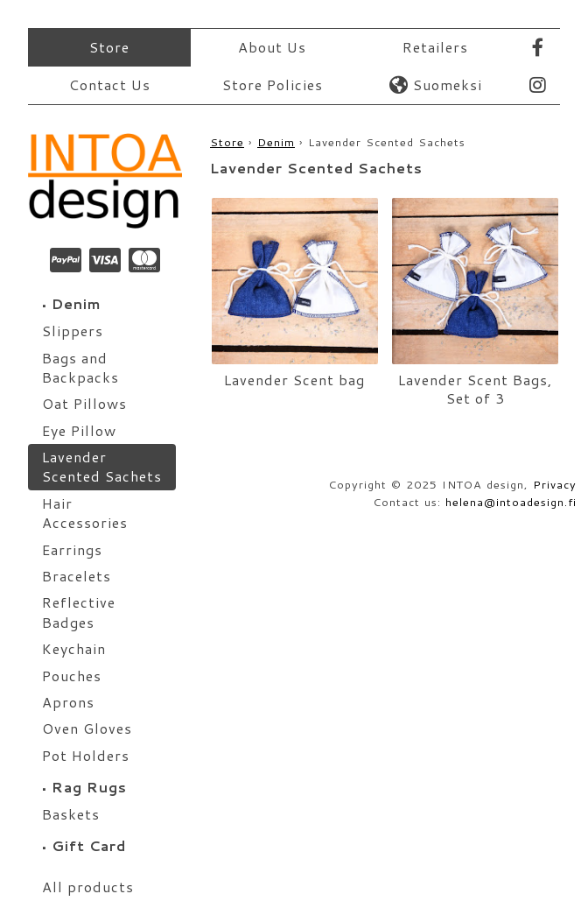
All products (88, 887)
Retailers (435, 47)
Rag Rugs (84, 787)
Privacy (555, 484)
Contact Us (110, 84)
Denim (72, 303)
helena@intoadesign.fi (511, 502)
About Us (272, 47)
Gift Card (84, 845)
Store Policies (273, 84)
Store (109, 47)
